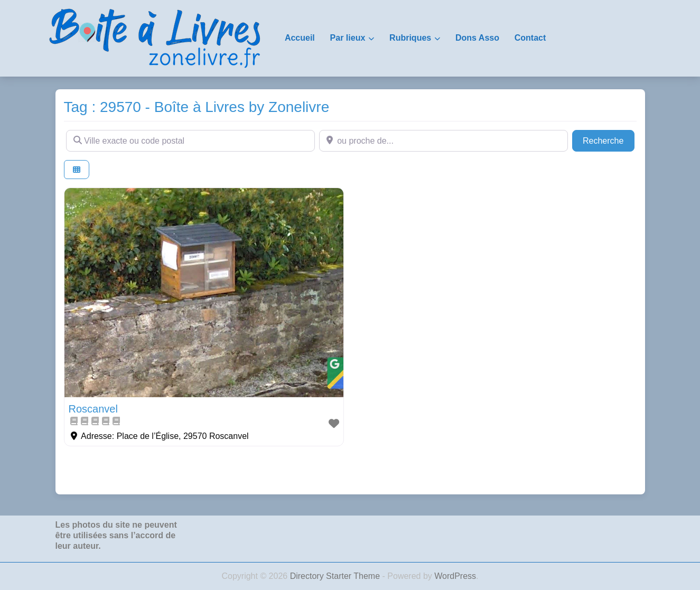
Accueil (300, 38)
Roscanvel (93, 409)
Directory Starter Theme (336, 576)
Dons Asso (477, 38)
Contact (530, 38)
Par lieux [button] (348, 38)
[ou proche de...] (444, 141)
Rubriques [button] (410, 38)
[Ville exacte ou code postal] (190, 141)
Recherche (609, 140)
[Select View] (77, 170)
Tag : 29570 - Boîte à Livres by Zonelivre (197, 107)
